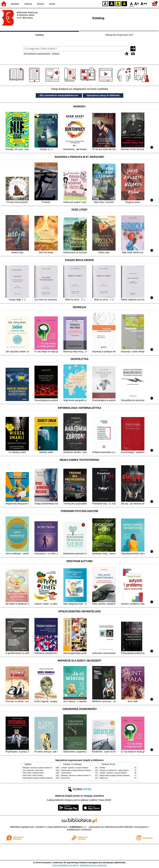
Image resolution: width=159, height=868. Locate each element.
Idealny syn (104, 778)
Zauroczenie (66, 778)
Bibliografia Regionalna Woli (119, 35)
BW (112, 4)
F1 (137, 4)
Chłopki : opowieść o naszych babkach (75, 768)
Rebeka (103, 768)
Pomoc (41, 4)
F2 (144, 4)
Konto (52, 4)
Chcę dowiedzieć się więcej (65, 865)
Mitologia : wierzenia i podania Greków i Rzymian (40, 768)
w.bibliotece (77, 827)
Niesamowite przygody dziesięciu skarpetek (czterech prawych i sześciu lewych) (51, 778)
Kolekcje (56, 53)
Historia (28, 4)
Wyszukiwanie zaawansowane (37, 53)
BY (124, 4)
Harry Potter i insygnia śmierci (33, 773)
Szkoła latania (66, 773)
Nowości (15, 4)
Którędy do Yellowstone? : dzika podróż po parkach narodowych (122, 770)
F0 (131, 4)
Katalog (40, 35)
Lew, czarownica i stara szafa (33, 770)
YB (118, 4)
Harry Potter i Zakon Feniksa (33, 775)
